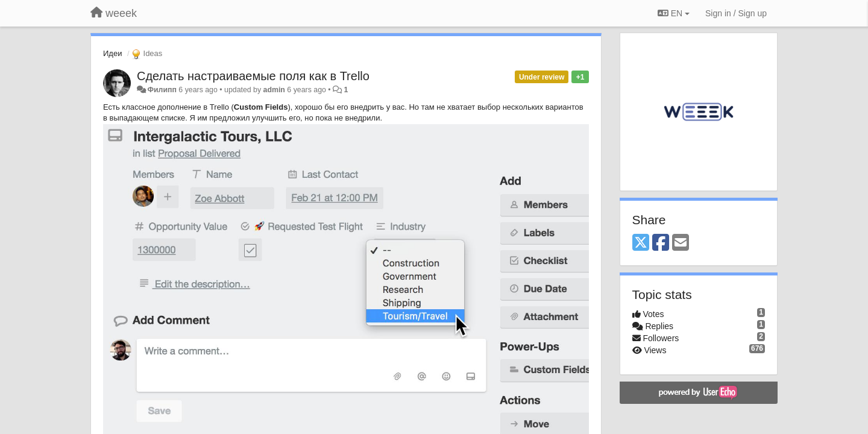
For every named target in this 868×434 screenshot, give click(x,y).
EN (674, 13)
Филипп (162, 90)
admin (274, 90)
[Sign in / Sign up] (736, 13)
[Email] (681, 243)
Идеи (112, 53)
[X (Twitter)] (641, 243)
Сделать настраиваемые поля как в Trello (253, 76)
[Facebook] (661, 243)
